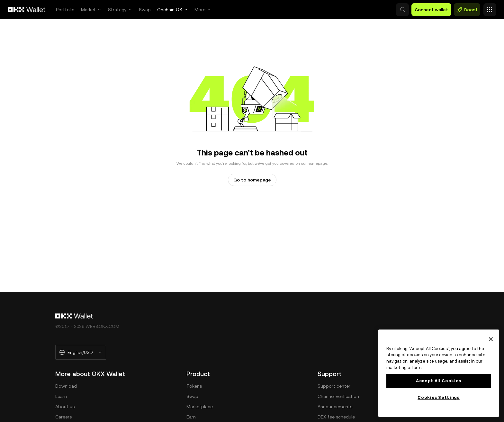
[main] (439, 373)
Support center (334, 386)
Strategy (117, 10)
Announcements (335, 407)
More (200, 10)
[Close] (491, 339)
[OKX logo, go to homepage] (27, 10)
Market (88, 10)
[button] (375, 10)
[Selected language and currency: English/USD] (81, 352)
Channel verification (338, 396)
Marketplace (200, 407)
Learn (61, 396)
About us (65, 407)
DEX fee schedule (336, 417)
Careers (63, 417)
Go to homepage (252, 180)
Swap (145, 10)
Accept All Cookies (439, 381)
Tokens (194, 386)
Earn (191, 417)
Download (66, 386)
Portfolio (65, 10)
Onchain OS (170, 10)
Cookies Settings (439, 397)
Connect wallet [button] (431, 10)
